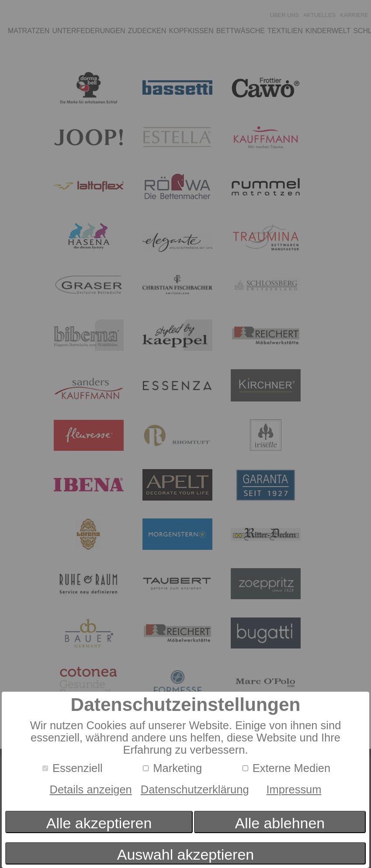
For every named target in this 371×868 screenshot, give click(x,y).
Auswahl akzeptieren (185, 854)
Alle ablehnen (280, 823)
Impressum (294, 789)
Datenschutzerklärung (195, 789)
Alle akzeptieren (99, 823)
